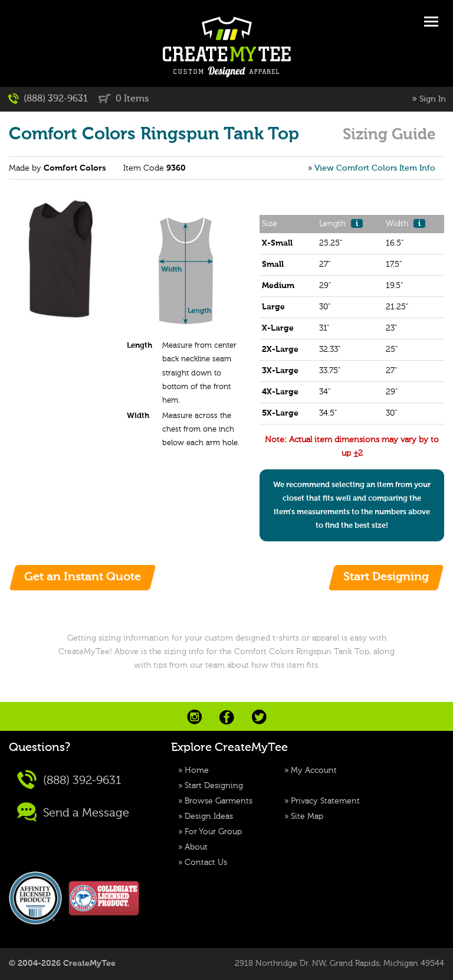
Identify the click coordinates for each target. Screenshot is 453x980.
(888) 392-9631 (48, 99)
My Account (314, 770)
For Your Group (213, 832)
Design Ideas (209, 816)
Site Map (307, 816)
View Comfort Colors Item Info (375, 168)
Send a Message (73, 812)
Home (197, 770)
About (196, 847)
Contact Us (206, 863)
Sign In (433, 99)
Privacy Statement (325, 801)
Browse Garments (219, 801)
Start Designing (214, 786)
